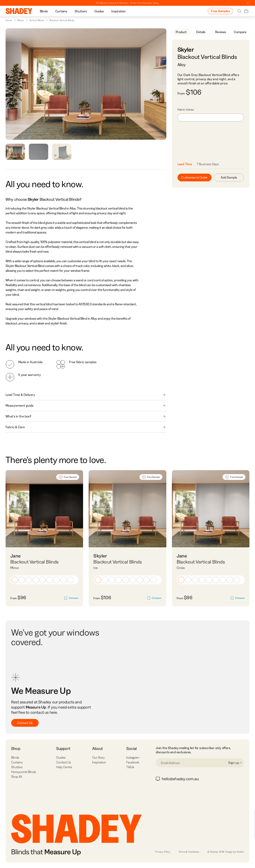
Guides (99, 11)
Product (181, 32)
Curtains (61, 11)
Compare (240, 32)
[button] (15, 580)
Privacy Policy (163, 852)
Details (201, 32)
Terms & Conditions (189, 852)
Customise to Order (194, 177)
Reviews (221, 32)
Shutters (81, 11)
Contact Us (25, 723)
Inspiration (119, 11)
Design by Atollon (235, 852)
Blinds (44, 11)
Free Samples (220, 11)
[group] (44, 11)
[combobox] (211, 118)
